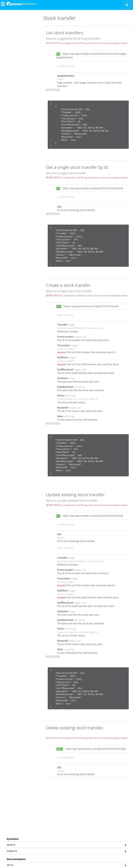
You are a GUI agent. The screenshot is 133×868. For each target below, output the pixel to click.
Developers (29, 4)
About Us (11, 845)
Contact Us (12, 852)
